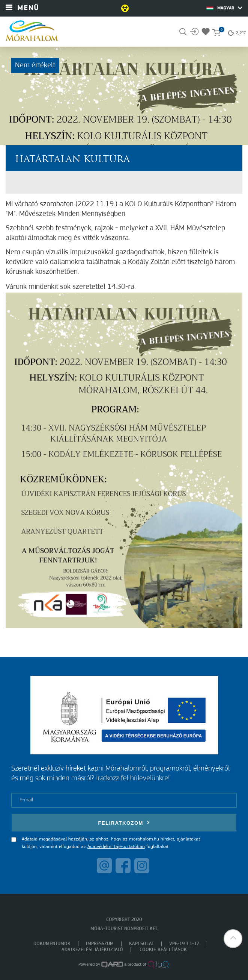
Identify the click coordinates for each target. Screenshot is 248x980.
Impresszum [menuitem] (100, 944)
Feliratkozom (124, 823)
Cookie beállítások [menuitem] (163, 950)
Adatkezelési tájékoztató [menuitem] (92, 950)
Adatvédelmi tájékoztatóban (116, 847)
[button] (233, 939)
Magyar (224, 8)
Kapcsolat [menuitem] (141, 944)
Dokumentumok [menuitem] (52, 944)
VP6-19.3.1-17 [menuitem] (184, 944)
